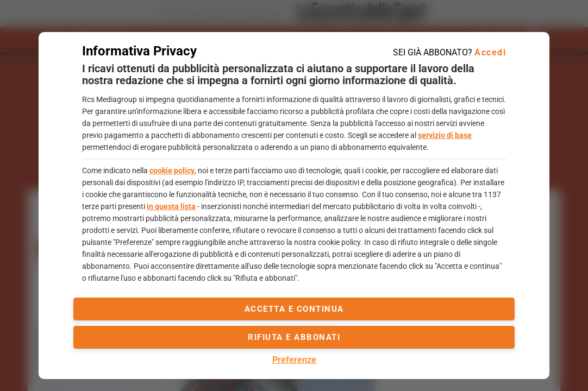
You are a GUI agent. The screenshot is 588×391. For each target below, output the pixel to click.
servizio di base (445, 135)
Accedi (490, 52)
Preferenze (294, 360)
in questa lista (171, 206)
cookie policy (172, 171)
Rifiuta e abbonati (294, 337)
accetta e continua (294, 309)
